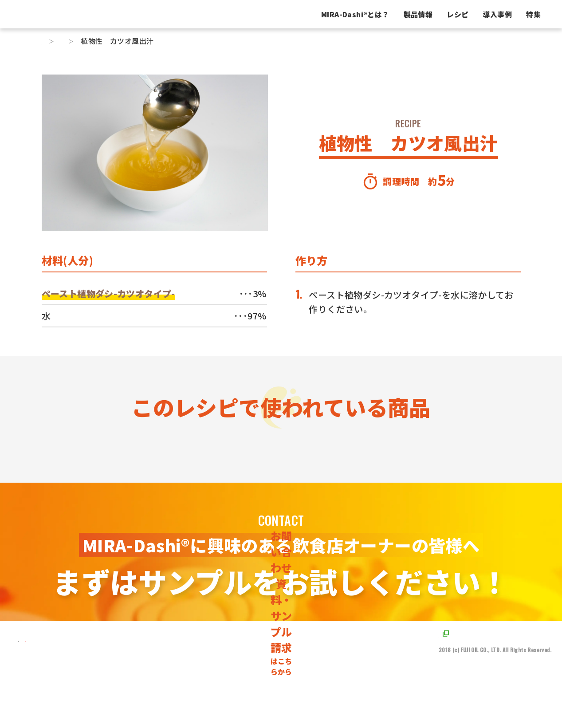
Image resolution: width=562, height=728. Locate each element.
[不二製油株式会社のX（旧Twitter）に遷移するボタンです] (125, 708)
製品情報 (349, 14)
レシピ (388, 14)
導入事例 (428, 14)
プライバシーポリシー (471, 701)
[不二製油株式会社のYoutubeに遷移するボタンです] (144, 708)
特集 (464, 14)
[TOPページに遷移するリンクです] (61, 708)
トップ (53, 41)
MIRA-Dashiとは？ (286, 14)
